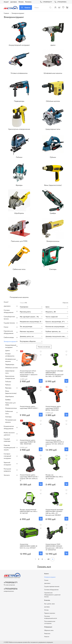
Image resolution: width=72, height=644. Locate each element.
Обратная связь (49, 630)
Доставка (14, 2)
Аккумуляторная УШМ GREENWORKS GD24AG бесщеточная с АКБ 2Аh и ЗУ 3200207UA (54, 547)
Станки (6, 327)
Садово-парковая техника (52, 586)
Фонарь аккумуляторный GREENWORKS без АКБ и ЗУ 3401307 (29, 511)
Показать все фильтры (44, 347)
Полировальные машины (11, 421)
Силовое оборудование (9, 311)
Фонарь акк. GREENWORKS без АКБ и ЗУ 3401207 (54, 477)
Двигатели (7, 306)
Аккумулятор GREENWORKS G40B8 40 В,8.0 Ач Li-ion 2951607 (29, 546)
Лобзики (8, 382)
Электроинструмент (9, 341)
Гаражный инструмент (7, 464)
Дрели (7, 350)
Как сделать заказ (49, 604)
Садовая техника (9, 323)
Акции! (6, 2)
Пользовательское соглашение (50, 622)
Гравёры (8, 400)
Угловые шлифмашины (10, 355)
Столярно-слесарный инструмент (7, 456)
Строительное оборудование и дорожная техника (52, 595)
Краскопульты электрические (10, 377)
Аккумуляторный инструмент (10, 346)
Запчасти (7, 475)
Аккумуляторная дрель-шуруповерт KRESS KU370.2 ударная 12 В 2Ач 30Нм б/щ (55, 443)
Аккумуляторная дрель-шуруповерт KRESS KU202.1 (29, 407)
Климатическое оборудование (9, 427)
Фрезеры (8, 388)
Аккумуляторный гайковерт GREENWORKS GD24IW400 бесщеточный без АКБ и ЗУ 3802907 (54, 374)
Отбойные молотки (11, 368)
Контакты (28, 2)
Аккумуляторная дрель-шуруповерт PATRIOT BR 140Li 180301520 (28, 442)
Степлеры (8, 417)
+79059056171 (46, 2)
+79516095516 (60, 2)
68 (48, 559)
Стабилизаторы (9, 337)
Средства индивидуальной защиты (9, 447)
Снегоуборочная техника (9, 318)
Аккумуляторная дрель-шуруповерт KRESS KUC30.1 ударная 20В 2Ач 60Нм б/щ (29, 478)
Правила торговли (50, 613)
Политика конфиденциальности (51, 617)
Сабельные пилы (9, 412)
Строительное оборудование (9, 332)
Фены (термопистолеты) (11, 392)
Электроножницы (11, 408)
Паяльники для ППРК (10, 404)
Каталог (26, 8)
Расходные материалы (7, 470)
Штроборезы (10, 396)
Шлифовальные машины (10, 360)
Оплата (21, 2)
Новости (47, 637)
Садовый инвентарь (7, 440)
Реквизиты (47, 633)
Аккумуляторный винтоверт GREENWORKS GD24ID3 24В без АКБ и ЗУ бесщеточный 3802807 (54, 512)
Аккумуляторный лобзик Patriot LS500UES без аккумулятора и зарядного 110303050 (29, 374)
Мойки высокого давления (9, 434)
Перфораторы (10, 364)
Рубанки (8, 385)
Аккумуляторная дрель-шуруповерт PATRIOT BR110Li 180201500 (53, 408)
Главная (6, 13)
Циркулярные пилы (10, 372)
